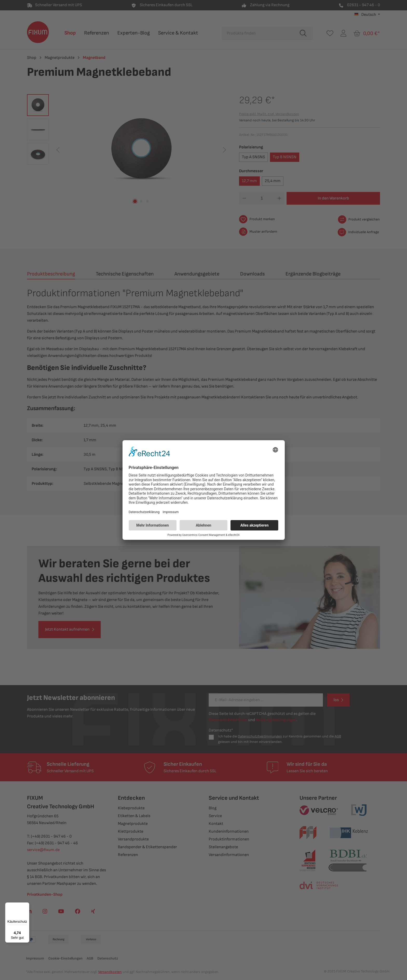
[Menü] (26, 906)
